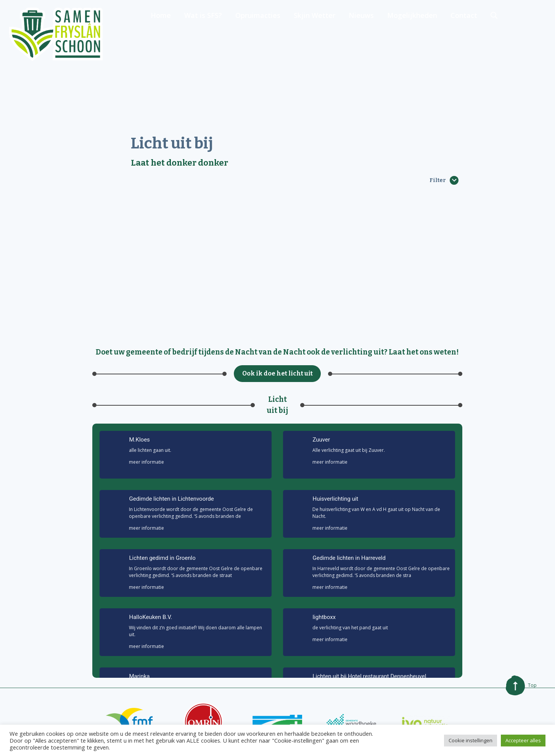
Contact (511, 34)
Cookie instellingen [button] (471, 740)
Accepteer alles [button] (523, 740)
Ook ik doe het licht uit (277, 373)
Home (215, 34)
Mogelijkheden (460, 34)
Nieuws (410, 34)
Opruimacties (309, 34)
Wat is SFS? (256, 34)
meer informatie (146, 462)
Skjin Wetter (365, 34)
